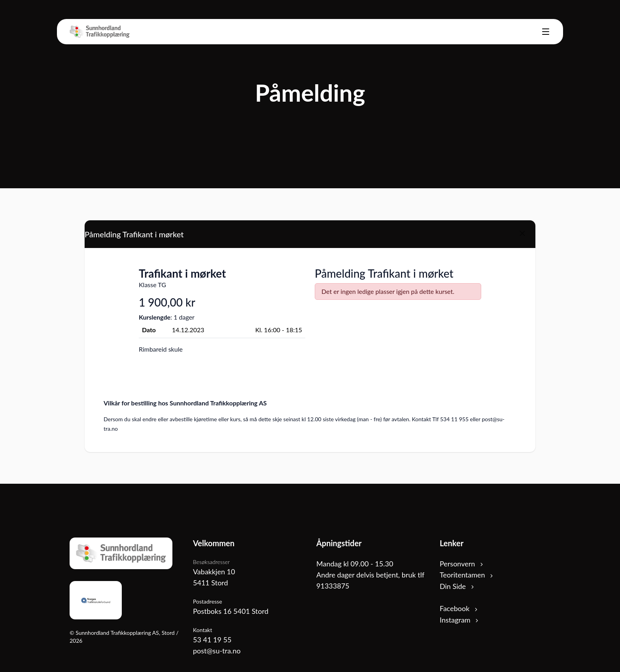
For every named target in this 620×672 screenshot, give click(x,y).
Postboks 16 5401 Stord (231, 611)
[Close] (522, 233)
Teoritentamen (467, 575)
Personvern (462, 564)
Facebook (459, 608)
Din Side (457, 586)
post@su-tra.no (217, 651)
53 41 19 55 (212, 640)
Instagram (460, 620)
